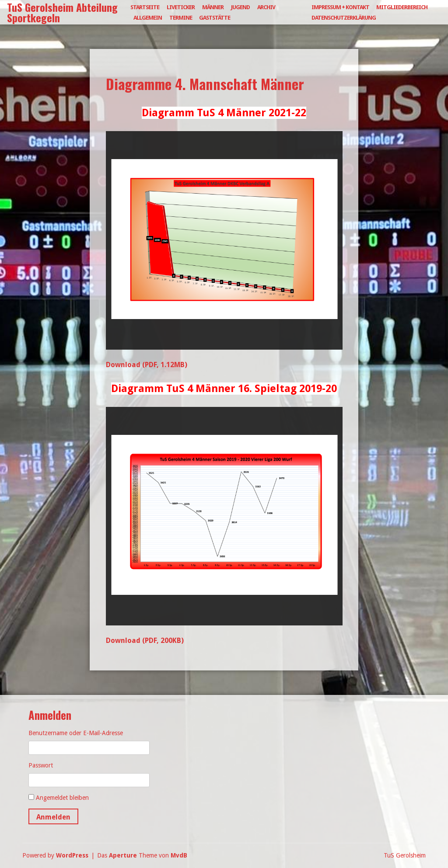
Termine (181, 18)
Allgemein (148, 18)
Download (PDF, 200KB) (145, 641)
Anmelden (53, 817)
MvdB (179, 855)
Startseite (145, 7)
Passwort (41, 765)
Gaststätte (215, 18)
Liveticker (181, 7)
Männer (213, 7)
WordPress (72, 855)
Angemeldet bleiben (62, 798)
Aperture (123, 855)
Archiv (266, 7)
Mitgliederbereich (402, 7)
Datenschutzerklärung (344, 18)
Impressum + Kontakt (340, 7)
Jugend (240, 7)
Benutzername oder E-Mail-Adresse (76, 733)
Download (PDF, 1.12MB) (147, 365)
